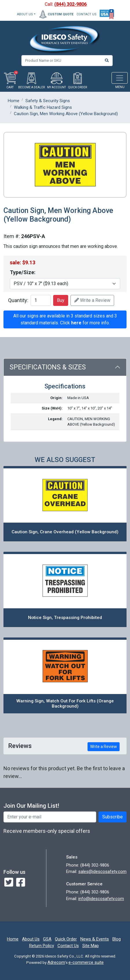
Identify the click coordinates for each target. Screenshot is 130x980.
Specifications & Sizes (48, 367)
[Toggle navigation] (120, 78)
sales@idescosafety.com (102, 871)
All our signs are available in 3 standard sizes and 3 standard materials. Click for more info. (65, 319)
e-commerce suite (86, 962)
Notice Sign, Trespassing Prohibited (65, 618)
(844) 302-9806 (70, 4)
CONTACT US (87, 14)
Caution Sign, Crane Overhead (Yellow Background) (65, 532)
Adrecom (56, 962)
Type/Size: (23, 272)
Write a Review (92, 300)
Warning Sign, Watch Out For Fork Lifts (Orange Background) (65, 704)
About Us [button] (25, 14)
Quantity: (18, 300)
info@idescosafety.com (101, 899)
